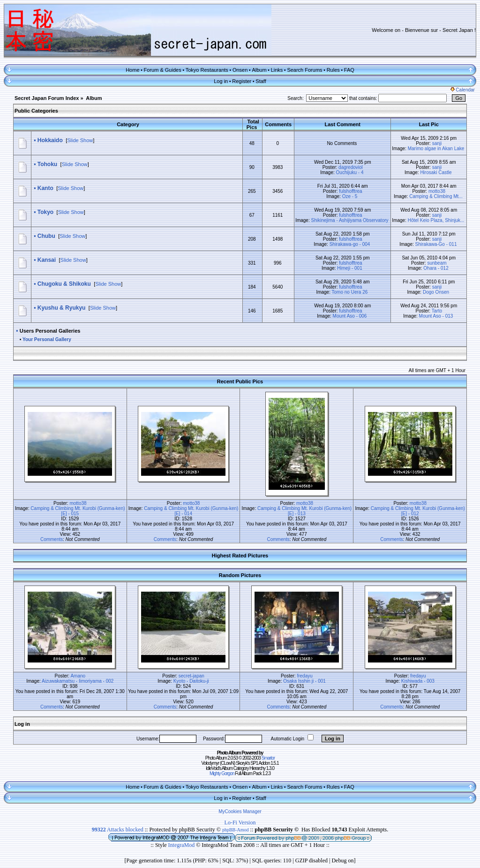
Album (259, 70)
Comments (52, 539)
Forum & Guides (163, 70)
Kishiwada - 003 (418, 681)
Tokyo (45, 212)
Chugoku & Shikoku (64, 284)
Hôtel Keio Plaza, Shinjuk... (436, 220)
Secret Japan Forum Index (47, 98)
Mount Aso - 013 (436, 316)
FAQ (349, 70)
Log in (221, 81)
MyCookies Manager (240, 811)
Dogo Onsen (436, 292)
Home (132, 70)
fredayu (304, 676)
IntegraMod (182, 845)
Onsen (240, 70)
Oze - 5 (350, 196)
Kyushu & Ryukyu (62, 308)
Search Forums (304, 70)
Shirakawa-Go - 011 (436, 244)
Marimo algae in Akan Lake (436, 148)
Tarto (437, 311)
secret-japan (191, 676)
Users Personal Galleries (50, 331)
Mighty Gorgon (222, 773)
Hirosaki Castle (436, 172)
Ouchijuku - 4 (350, 172)
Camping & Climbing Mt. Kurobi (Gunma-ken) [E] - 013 (304, 511)
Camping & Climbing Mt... (436, 196)
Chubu (46, 236)
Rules (333, 70)
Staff (261, 81)
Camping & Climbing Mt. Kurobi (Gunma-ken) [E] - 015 (78, 511)
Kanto (45, 188)
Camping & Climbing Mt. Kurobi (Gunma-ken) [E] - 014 (191, 511)
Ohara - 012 (436, 268)
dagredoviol (351, 167)
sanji (437, 143)
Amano (78, 676)
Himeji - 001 (349, 268)
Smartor (268, 758)
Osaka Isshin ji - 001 (304, 681)
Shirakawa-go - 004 (350, 244)
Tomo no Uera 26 (350, 292)
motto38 (437, 191)
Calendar (463, 90)
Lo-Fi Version (240, 822)
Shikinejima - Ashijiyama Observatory (349, 220)
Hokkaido (50, 140)
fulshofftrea (350, 191)
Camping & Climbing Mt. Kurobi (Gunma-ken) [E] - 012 (418, 511)
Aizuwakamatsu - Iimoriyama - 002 (78, 681)
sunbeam (437, 263)
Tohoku (47, 164)
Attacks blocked (118, 830)
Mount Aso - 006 (350, 316)
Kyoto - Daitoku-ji (191, 681)
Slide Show (80, 140)
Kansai (47, 260)
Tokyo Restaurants (207, 70)
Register (242, 81)
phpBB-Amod (236, 830)
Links (277, 70)
